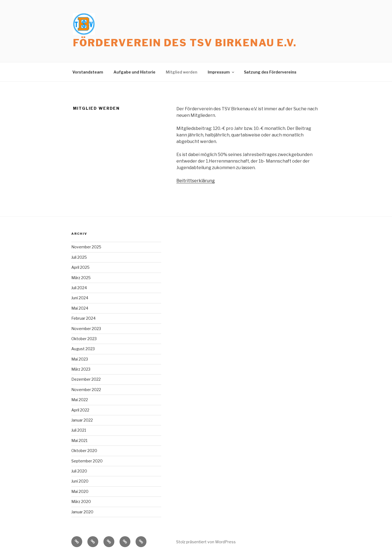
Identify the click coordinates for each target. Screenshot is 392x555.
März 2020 (81, 501)
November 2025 (86, 247)
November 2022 (86, 390)
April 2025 (80, 267)
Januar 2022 (82, 420)
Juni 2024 (80, 298)
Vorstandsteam (88, 72)
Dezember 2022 (86, 379)
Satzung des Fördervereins (270, 72)
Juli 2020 (79, 471)
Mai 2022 (80, 400)
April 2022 (80, 410)
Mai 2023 (80, 359)
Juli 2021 (79, 430)
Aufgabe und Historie (134, 72)
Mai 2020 (80, 491)
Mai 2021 (79, 440)
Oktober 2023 (84, 339)
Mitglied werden (182, 72)
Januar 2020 (82, 512)
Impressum (221, 72)
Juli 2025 (79, 257)
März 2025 (81, 278)
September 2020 (87, 461)
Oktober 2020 (84, 451)
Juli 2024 (79, 288)
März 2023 (81, 369)
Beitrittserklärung (196, 181)
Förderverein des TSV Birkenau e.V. (185, 43)
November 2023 (86, 329)
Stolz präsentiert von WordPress (206, 542)
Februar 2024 (83, 318)
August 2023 (83, 349)
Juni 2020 (80, 481)
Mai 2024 (80, 308)
